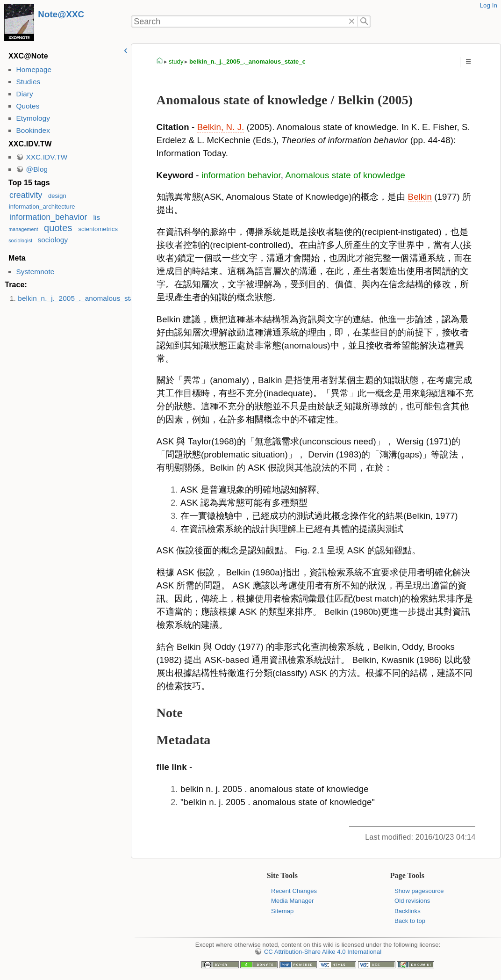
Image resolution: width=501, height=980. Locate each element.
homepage (160, 62)
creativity (26, 195)
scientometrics (98, 229)
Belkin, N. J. (221, 127)
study (176, 62)
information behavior (241, 175)
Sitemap (282, 911)
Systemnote (35, 272)
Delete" (352, 22)
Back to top (410, 921)
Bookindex (33, 130)
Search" (364, 22)
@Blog (37, 169)
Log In (488, 5)
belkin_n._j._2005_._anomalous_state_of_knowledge (103, 298)
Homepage (34, 69)
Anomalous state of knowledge (345, 175)
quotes (58, 228)
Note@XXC (61, 14)
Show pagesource (419, 891)
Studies (28, 82)
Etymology (33, 118)
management (23, 229)
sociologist (20, 240)
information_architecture (42, 207)
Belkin (420, 197)
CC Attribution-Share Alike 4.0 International (323, 952)
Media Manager (293, 901)
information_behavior (48, 217)
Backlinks (408, 911)
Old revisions (412, 901)
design (57, 196)
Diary (24, 94)
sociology (53, 240)
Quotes (28, 106)
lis (97, 217)
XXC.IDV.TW (47, 157)
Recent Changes (294, 891)
